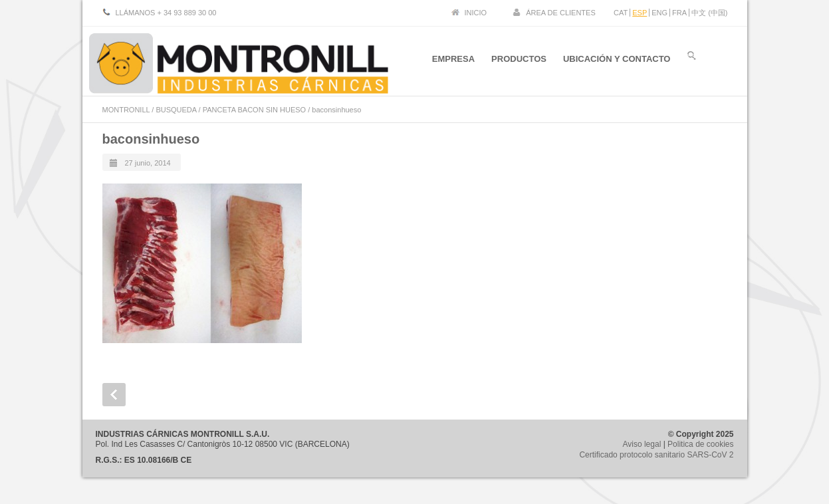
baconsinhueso (151, 139)
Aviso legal (642, 444)
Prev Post (114, 395)
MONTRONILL (126, 110)
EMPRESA (453, 59)
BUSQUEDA (176, 110)
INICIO (476, 13)
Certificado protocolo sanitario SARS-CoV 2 (656, 455)
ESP (640, 13)
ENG (659, 13)
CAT (621, 13)
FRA (679, 13)
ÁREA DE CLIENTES (561, 13)
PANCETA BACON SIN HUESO (254, 110)
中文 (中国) (709, 13)
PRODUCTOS (519, 59)
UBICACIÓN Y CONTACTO (617, 59)
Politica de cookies (700, 444)
